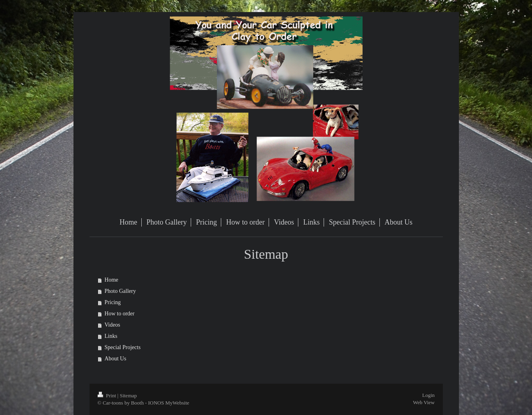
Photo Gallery (120, 291)
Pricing (112, 302)
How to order (119, 314)
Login (428, 395)
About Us (115, 359)
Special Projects (122, 347)
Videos (112, 325)
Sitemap (128, 396)
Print (108, 396)
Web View (424, 402)
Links (111, 336)
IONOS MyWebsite (169, 403)
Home (111, 280)
